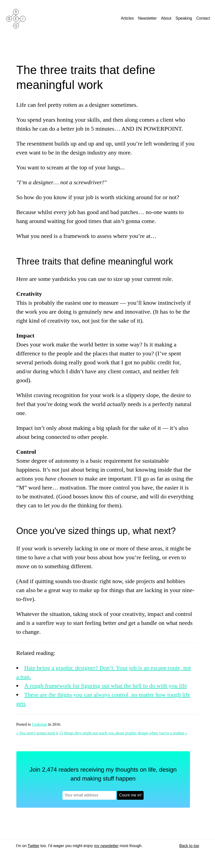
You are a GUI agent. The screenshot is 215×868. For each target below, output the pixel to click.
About (167, 18)
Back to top (189, 846)
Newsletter (148, 18)
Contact (204, 18)
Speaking (184, 18)
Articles (128, 18)
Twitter (33, 846)
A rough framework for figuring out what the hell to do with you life (106, 686)
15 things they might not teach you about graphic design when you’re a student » (123, 733)
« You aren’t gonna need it (37, 733)
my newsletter (106, 846)
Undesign (40, 724)
